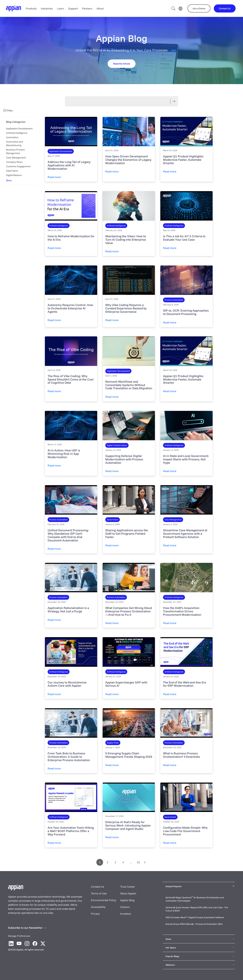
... (131, 862)
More (9, 180)
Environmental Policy (104, 900)
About (100, 8)
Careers (125, 907)
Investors (126, 914)
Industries (47, 8)
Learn (60, 8)
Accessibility (98, 907)
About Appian (128, 893)
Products (31, 8)
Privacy (95, 914)
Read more (54, 177)
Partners (87, 8)
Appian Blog (127, 900)
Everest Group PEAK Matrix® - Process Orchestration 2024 (194, 924)
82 (139, 862)
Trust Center (128, 887)
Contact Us (97, 887)
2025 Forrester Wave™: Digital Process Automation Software (195, 917)
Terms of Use (99, 893)
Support (73, 8)
